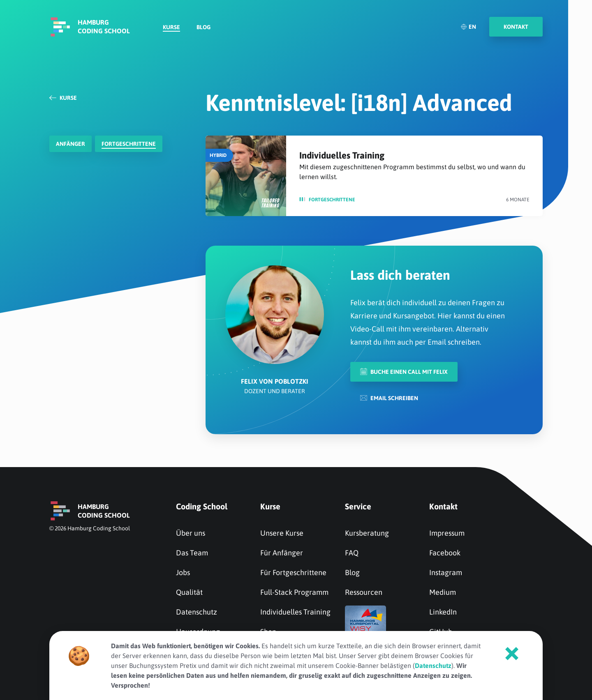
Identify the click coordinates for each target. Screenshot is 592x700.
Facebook (445, 553)
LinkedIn (443, 612)
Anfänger (71, 144)
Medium (443, 592)
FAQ (352, 553)
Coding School (202, 506)
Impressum (447, 533)
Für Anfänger (282, 553)
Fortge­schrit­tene (129, 144)
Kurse (171, 27)
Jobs (183, 572)
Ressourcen (364, 592)
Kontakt (443, 506)
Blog (203, 27)
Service (358, 506)
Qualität (189, 592)
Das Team (192, 553)
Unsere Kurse (282, 533)
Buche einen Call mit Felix (404, 372)
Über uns (191, 533)
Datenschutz (197, 612)
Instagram (446, 572)
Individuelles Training (342, 155)
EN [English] (468, 27)
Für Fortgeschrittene (293, 572)
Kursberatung (367, 533)
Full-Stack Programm (294, 592)
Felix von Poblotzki (275, 381)
